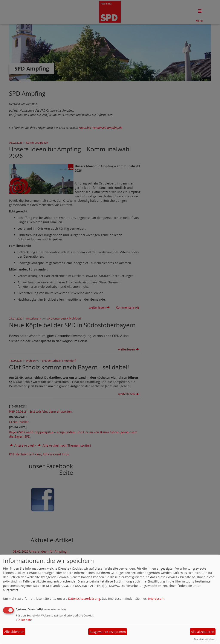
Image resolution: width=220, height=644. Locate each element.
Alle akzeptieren (203, 632)
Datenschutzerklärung (84, 599)
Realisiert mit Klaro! (205, 639)
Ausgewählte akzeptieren (108, 632)
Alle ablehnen (14, 632)
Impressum (156, 599)
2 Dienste (24, 620)
